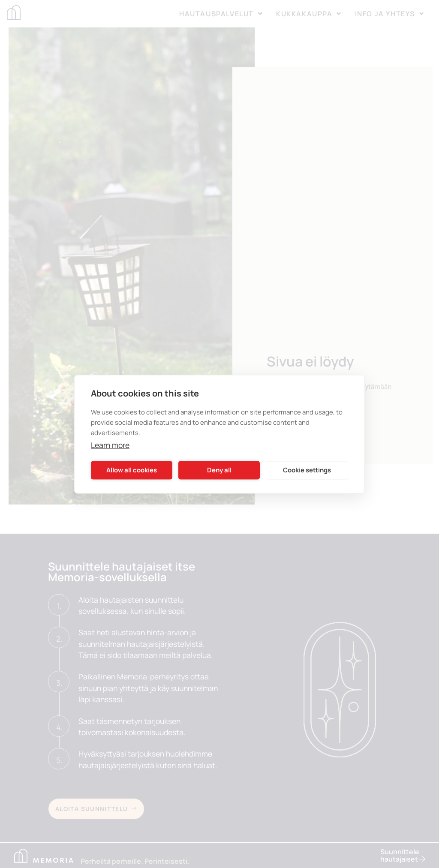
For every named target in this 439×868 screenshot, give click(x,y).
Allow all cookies (132, 470)
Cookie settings (307, 470)
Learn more (110, 445)
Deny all (219, 470)
